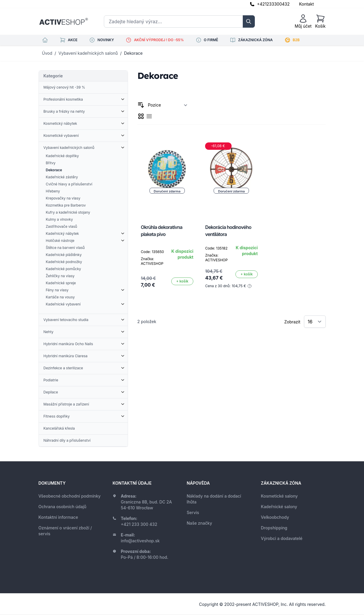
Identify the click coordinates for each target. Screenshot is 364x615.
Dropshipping (274, 528)
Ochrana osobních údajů (63, 507)
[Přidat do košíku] (182, 281)
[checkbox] (141, 116)
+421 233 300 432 (139, 524)
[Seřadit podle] (168, 105)
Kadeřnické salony (279, 507)
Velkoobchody (275, 517)
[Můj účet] (303, 21)
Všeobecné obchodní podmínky (70, 496)
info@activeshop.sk (140, 541)
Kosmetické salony (279, 496)
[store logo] (64, 21)
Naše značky (200, 523)
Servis (193, 512)
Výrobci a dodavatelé (282, 538)
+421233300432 (273, 4)
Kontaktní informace (58, 517)
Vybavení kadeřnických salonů (88, 53)
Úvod (47, 53)
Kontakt (306, 4)
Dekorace (133, 53)
